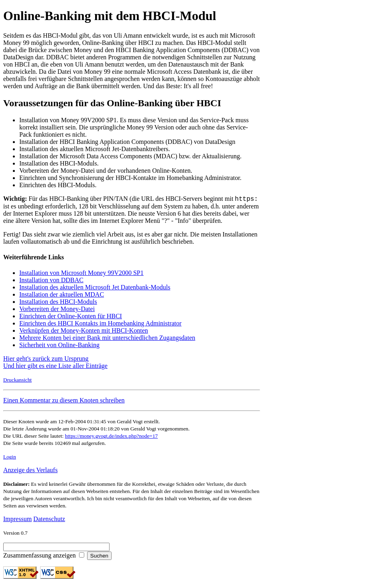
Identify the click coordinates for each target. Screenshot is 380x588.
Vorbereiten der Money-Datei (57, 310)
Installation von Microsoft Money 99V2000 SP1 (81, 274)
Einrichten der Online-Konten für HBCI (71, 317)
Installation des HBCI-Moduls (58, 303)
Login (10, 458)
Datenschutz (49, 520)
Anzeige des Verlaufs (30, 471)
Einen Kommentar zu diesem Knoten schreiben (64, 401)
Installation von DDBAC (51, 281)
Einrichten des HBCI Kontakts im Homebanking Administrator (100, 324)
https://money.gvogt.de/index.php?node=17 (111, 437)
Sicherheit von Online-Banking (59, 346)
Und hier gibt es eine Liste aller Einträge (55, 367)
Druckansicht (17, 381)
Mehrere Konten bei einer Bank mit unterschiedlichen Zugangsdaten (107, 339)
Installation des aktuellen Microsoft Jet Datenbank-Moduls (95, 288)
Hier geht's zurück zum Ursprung (46, 360)
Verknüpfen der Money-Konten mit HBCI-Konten (84, 332)
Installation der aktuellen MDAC (62, 296)
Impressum (17, 520)
